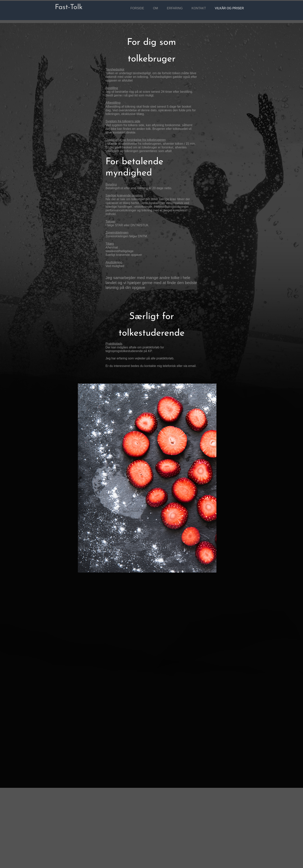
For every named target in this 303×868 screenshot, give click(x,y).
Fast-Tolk (69, 7)
